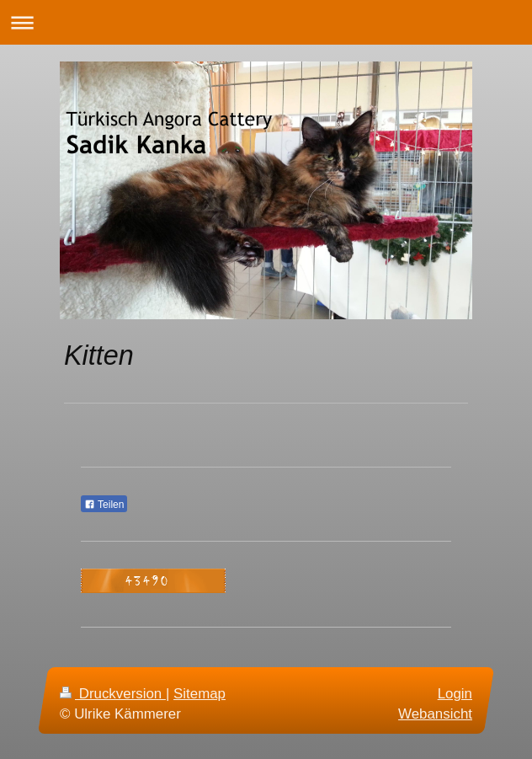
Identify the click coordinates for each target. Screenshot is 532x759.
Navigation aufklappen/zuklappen (266, 22)
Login (455, 694)
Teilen (104, 505)
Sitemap (199, 694)
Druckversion (113, 694)
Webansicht (435, 713)
